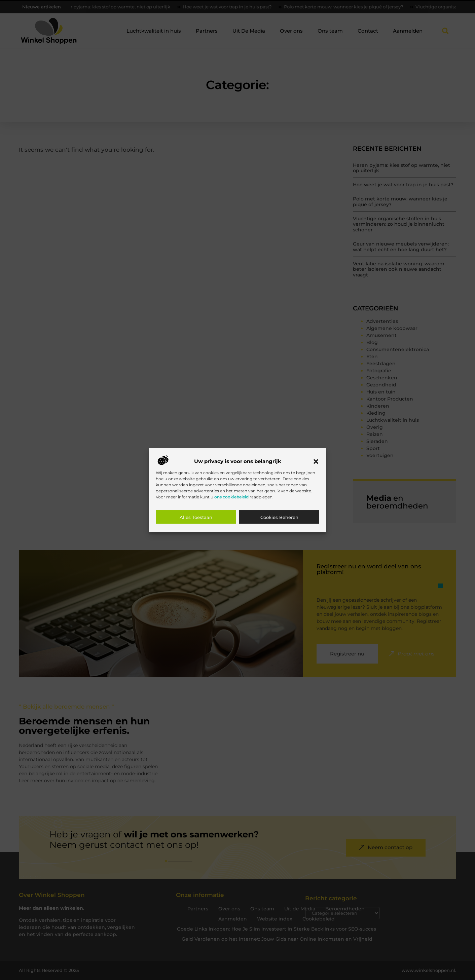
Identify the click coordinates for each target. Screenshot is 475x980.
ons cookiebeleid (231, 497)
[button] (316, 461)
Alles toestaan (196, 517)
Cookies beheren (279, 517)
